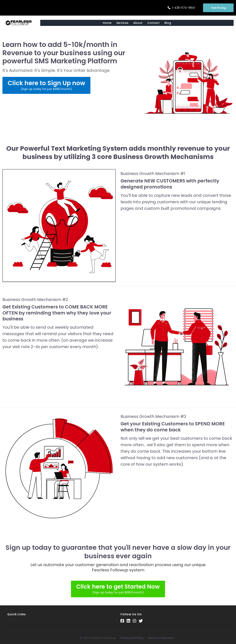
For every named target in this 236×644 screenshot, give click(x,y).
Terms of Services (161, 638)
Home (107, 23)
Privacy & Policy (132, 638)
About (138, 23)
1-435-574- (180, 8)
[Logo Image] (19, 23)
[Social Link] (122, 621)
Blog (168, 23)
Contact (153, 23)
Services (122, 23)
